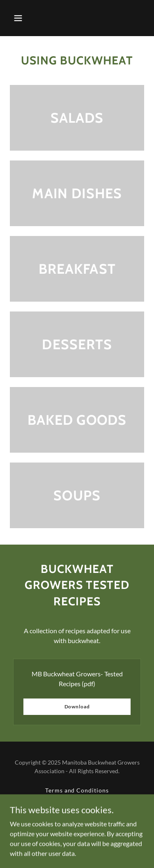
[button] (18, 18)
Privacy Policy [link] (77, 800)
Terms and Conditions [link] (77, 790)
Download (77, 707)
